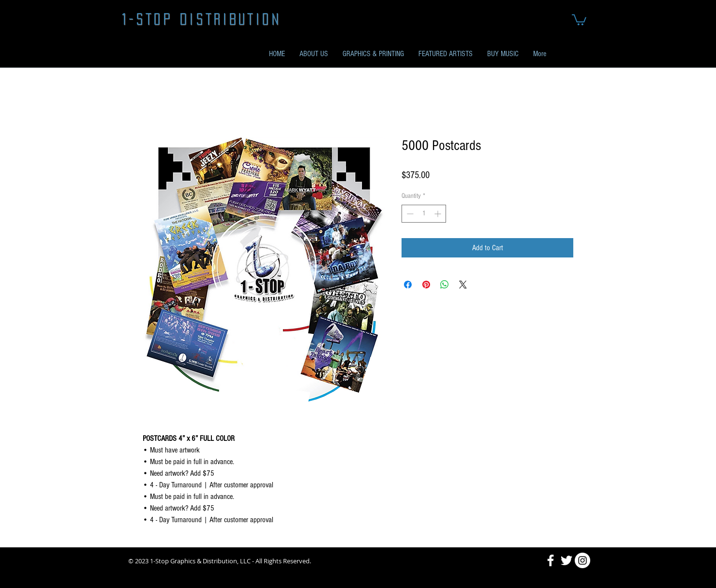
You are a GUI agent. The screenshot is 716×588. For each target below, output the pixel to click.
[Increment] (439, 214)
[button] (579, 19)
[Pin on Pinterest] (426, 285)
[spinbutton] (424, 214)
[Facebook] (551, 560)
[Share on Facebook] (408, 285)
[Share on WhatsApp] (445, 285)
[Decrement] (409, 214)
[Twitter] (567, 560)
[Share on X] (463, 285)
